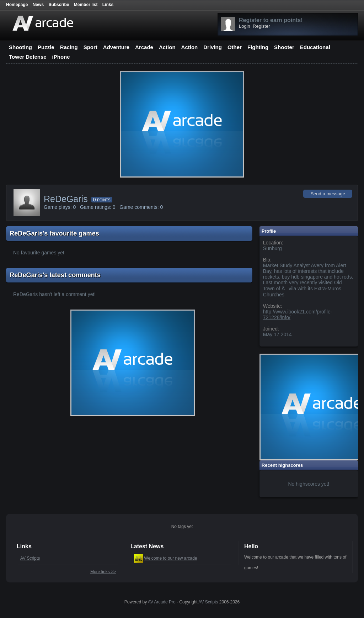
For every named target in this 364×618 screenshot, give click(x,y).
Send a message (328, 194)
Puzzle (46, 47)
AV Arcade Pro (162, 602)
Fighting (258, 47)
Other (235, 47)
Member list (86, 5)
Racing (69, 47)
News (38, 5)
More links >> (103, 572)
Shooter (284, 47)
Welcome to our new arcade (170, 558)
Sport (90, 47)
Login (245, 26)
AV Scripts (30, 558)
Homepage (17, 5)
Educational (315, 47)
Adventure (116, 47)
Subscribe (59, 5)
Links (108, 5)
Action (167, 47)
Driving (213, 47)
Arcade (144, 47)
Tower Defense (28, 57)
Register (261, 26)
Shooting (20, 47)
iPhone (61, 57)
